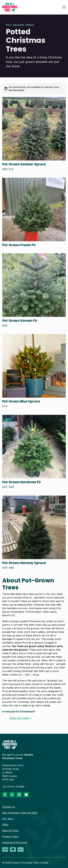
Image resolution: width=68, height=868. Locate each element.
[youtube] (26, 795)
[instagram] (19, 795)
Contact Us (9, 807)
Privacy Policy (10, 836)
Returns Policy (11, 831)
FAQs (5, 825)
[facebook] (5, 795)
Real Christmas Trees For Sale (20, 813)
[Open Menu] (64, 7)
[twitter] (12, 795)
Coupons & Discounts (15, 842)
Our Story (8, 819)
